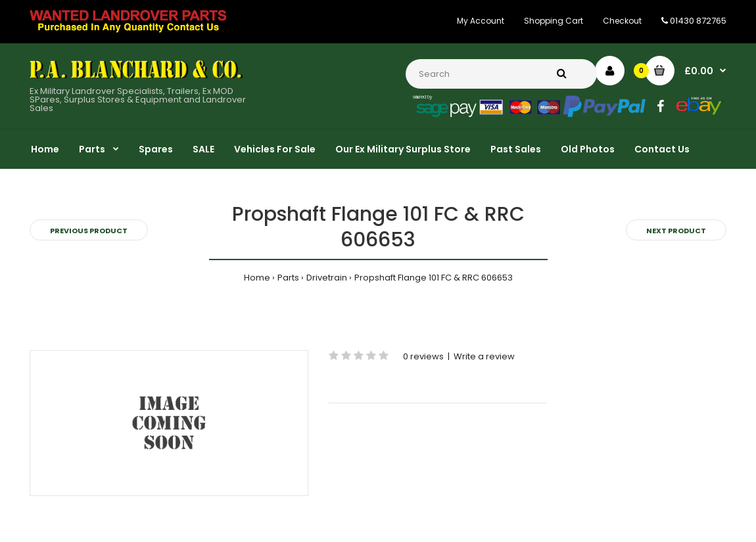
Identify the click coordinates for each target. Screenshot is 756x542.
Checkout (622, 21)
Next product (676, 231)
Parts (288, 278)
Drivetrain (327, 278)
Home (257, 278)
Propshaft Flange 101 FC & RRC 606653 (434, 278)
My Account (481, 21)
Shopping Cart (554, 21)
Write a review (484, 356)
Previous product (89, 231)
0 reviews (423, 356)
